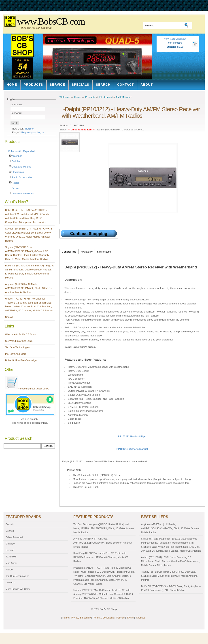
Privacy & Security (81, 618)
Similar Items (104, 252)
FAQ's (131, 618)
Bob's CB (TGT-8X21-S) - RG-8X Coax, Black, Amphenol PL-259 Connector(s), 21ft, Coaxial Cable (171, 588)
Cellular (16, 161)
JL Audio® (11, 557)
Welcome (65, 97)
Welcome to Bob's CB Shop (21, 334)
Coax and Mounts (21, 167)
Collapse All (15, 151)
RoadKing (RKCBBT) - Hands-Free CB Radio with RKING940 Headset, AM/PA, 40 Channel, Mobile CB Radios (101, 557)
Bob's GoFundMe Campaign (21, 360)
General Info (69, 252)
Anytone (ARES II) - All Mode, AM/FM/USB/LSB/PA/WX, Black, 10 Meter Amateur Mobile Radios (29, 288)
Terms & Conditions (104, 618)
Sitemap (141, 618)
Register (30, 129)
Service (57, 85)
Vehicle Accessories (23, 193)
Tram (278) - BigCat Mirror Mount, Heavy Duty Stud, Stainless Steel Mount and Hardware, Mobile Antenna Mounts (169, 576)
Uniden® (10, 582)
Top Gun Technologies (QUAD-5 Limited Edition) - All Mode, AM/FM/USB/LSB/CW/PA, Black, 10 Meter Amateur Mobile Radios (104, 528)
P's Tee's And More (16, 354)
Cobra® (10, 524)
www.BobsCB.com (51, 21)
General (10, 550)
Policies (120, 618)
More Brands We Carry (18, 589)
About (147, 85)
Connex (10, 531)
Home (12, 85)
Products (33, 85)
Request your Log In (33, 132)
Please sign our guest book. (27, 389)
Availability (87, 252)
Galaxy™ (11, 544)
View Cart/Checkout (175, 39)
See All (9, 317)
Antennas (17, 156)
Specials (81, 85)
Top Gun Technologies (18, 347)
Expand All (29, 151)
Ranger (10, 570)
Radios (16, 183)
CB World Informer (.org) (19, 341)
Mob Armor (11, 563)
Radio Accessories (22, 177)
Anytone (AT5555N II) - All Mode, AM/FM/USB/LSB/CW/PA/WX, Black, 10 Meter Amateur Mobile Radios (103, 543)
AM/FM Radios (124, 97)
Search (103, 85)
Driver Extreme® (14, 537)
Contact (125, 85)
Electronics (18, 172)
